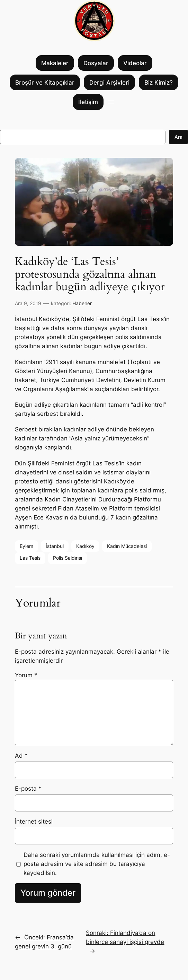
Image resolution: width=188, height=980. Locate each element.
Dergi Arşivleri (109, 83)
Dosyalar (96, 63)
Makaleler (55, 63)
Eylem (26, 546)
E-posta (28, 789)
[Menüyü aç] (111, 102)
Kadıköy (85, 546)
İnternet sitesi (34, 822)
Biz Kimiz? (159, 83)
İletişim (88, 102)
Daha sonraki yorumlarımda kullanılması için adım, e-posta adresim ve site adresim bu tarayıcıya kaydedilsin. (97, 864)
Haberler (82, 303)
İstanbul (55, 546)
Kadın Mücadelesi (127, 546)
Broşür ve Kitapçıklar (45, 83)
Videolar (135, 63)
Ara (178, 137)
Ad (21, 756)
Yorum (26, 675)
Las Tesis (30, 558)
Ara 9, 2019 (28, 303)
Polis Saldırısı (68, 558)
